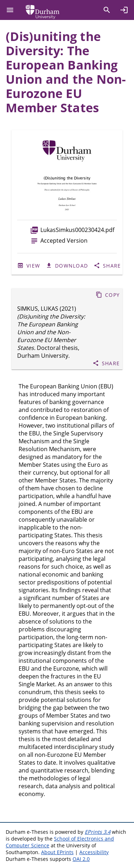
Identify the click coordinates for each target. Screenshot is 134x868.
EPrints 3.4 (98, 832)
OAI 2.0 (81, 859)
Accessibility (94, 852)
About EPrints (57, 852)
